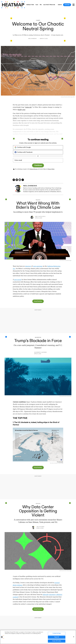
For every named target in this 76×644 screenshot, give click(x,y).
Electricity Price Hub (49, 5)
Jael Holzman (40, 527)
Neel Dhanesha (32, 39)
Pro (41, 5)
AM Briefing (38, 337)
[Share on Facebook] (14, 180)
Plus (37, 5)
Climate (38, 20)
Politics (38, 200)
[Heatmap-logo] (13, 5)
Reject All (57, 638)
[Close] (74, 638)
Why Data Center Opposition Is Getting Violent (38, 511)
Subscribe (67, 5)
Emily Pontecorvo (40, 217)
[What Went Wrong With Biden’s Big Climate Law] (38, 241)
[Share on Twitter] (17, 180)
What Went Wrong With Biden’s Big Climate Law (38, 205)
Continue (38, 165)
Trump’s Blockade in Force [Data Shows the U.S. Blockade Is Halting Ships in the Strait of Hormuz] (38, 341)
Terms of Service (34, 169)
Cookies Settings (57, 634)
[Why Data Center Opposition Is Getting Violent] (38, 551)
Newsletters (30, 5)
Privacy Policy (51, 169)
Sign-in (60, 5)
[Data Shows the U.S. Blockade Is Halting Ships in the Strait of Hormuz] (38, 376)
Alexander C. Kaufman (40, 352)
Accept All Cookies (57, 642)
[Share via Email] (20, 180)
